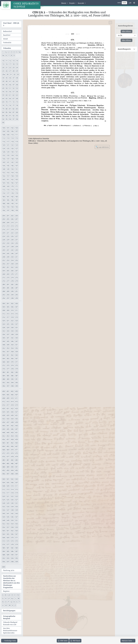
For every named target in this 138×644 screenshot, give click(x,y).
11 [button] (7, 61)
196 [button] (4, 210)
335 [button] (17, 331)
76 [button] (10, 105)
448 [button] (4, 433)
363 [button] (17, 355)
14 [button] (17, 61)
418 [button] (12, 405)
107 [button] (17, 131)
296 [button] (4, 298)
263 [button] (17, 267)
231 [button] (17, 240)
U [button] (3, 605)
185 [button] (8, 200)
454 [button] (12, 436)
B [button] (5, 595)
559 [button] (17, 527)
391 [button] (17, 379)
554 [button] (12, 524)
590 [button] (12, 555)
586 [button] (12, 551)
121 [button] (8, 145)
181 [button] (8, 197)
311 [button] (17, 310)
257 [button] (8, 264)
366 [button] (12, 358)
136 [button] (4, 159)
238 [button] (12, 247)
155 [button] (17, 173)
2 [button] (9, 52)
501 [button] (8, 479)
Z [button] (15, 605)
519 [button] (17, 493)
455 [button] (17, 436)
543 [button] (17, 513)
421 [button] (8, 408)
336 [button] (4, 334)
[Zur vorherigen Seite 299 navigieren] (9, 641)
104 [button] (4, 131)
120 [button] (4, 145)
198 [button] (12, 210)
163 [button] (17, 179)
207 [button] (17, 219)
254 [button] (12, 260)
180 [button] (4, 197)
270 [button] (12, 274)
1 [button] (3, 52)
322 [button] (12, 321)
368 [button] (4, 362)
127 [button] (17, 148)
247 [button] (17, 253)
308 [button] (4, 310)
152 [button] (4, 173)
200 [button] (4, 216)
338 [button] (12, 334)
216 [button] (4, 229)
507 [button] (17, 483)
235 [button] (17, 243)
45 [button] (7, 85)
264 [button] (4, 271)
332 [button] (4, 331)
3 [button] (11, 52)
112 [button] (4, 138)
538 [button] (12, 510)
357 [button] (8, 352)
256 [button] (4, 264)
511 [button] (17, 486)
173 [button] (8, 190)
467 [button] (17, 446)
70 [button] (7, 102)
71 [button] (10, 102)
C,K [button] (9, 595)
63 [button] (17, 95)
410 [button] (12, 398)
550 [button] (12, 520)
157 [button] (8, 176)
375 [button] (17, 365)
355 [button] (17, 348)
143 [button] (17, 162)
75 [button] (7, 105)
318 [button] (12, 317)
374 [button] (12, 365)
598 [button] (12, 562)
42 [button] (14, 81)
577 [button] (8, 544)
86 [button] (10, 112)
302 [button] (12, 303)
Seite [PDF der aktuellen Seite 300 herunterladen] (63, 641)
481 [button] (8, 460)
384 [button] (4, 376)
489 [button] (8, 467)
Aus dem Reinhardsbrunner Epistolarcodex (10, 631)
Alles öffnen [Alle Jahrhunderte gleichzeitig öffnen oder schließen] (127, 31)
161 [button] (8, 179)
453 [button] (8, 436)
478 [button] (12, 457)
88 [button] (17, 112)
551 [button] (17, 520)
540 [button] (4, 513)
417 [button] (8, 405)
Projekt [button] (72, 3)
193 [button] (8, 207)
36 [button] (10, 78)
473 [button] (8, 453)
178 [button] (12, 193)
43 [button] (17, 81)
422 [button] (12, 408)
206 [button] (12, 219)
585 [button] (8, 551)
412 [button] (4, 402)
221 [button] (8, 233)
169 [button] (8, 186)
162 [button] (12, 179)
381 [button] (8, 372)
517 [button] (8, 493)
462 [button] (12, 443)
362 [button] (12, 355)
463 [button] (17, 443)
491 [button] (17, 467)
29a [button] (4, 74)
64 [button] (3, 99)
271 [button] (17, 274)
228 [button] (4, 240)
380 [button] (4, 372)
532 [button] (4, 507)
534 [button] (12, 507)
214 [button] (12, 226)
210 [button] (12, 223)
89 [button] (3, 116)
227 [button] (17, 236)
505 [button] (8, 483)
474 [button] (12, 453)
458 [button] (12, 439)
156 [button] (4, 176)
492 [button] (4, 470)
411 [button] (17, 398)
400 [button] (4, 391)
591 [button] (17, 555)
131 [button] (17, 152)
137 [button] (8, 159)
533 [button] (8, 507)
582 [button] (12, 548)
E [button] (15, 595)
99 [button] (3, 123)
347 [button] (17, 341)
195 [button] (17, 207)
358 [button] (12, 352)
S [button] (17, 602)
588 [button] (4, 555)
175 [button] (17, 190)
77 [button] (14, 105)
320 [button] (4, 321)
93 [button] (17, 116)
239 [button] (17, 247)
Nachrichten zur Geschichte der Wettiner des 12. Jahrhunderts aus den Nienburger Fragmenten (11, 582)
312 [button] (4, 314)
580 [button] (4, 548)
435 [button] (17, 419)
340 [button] (4, 338)
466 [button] (12, 446)
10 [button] (3, 61)
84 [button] (3, 112)
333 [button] (8, 331)
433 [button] (8, 419)
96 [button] (10, 119)
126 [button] (12, 148)
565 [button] (8, 534)
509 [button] (8, 486)
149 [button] (8, 169)
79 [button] (3, 109)
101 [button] (8, 128)
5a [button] (20, 52)
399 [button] (17, 386)
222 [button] (12, 233)
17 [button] (10, 64)
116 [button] (4, 142)
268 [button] (4, 274)
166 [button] (12, 183)
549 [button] (8, 520)
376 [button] (4, 369)
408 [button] (4, 398)
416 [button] (4, 405)
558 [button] (12, 527)
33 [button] (18, 74)
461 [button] (8, 443)
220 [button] (4, 233)
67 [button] (14, 99)
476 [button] (4, 457)
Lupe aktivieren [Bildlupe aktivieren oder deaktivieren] (102, 147)
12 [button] (10, 61)
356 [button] (4, 352)
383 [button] (17, 372)
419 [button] (17, 405)
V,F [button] (6, 605)
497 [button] (8, 474)
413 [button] (8, 402)
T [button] (19, 602)
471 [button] (17, 450)
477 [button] (8, 457)
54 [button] (3, 92)
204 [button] (4, 219)
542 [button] (12, 513)
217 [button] (8, 229)
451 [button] (17, 433)
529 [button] (8, 503)
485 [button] (8, 464)
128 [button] (4, 152)
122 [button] (12, 145)
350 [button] (12, 345)
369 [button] (8, 362)
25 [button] (3, 71)
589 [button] (8, 555)
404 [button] (4, 395)
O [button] (6, 602)
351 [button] (17, 345)
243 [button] (17, 250)
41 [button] (10, 81)
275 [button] (17, 278)
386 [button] (12, 376)
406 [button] (12, 395)
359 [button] (17, 352)
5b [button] (3, 55)
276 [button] (4, 281)
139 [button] (17, 159)
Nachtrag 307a (9, 570)
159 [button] (17, 176)
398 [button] (12, 386)
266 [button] (12, 271)
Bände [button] (64, 3)
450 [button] (12, 433)
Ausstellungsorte (124, 49)
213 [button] (8, 226)
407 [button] (17, 395)
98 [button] (17, 119)
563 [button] (17, 531)
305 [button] (8, 307)
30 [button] (7, 74)
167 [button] (17, 183)
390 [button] (12, 379)
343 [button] (17, 338)
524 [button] (4, 500)
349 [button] (8, 345)
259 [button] (17, 264)
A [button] (3, 595)
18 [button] (14, 64)
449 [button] (8, 433)
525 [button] (8, 500)
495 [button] (17, 470)
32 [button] (14, 74)
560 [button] (4, 531)
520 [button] (4, 496)
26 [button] (7, 71)
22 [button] (10, 68)
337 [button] (8, 334)
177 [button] (8, 193)
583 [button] (17, 548)
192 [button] (4, 207)
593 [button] (8, 558)
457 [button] (8, 439)
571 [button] (17, 538)
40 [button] (7, 81)
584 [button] (4, 551)
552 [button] (4, 524)
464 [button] (4, 446)
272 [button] (4, 278)
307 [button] (17, 307)
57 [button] (14, 92)
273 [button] (8, 278)
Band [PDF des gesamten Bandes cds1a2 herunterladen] (75, 641)
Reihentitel (7, 31)
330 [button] (12, 328)
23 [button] (14, 68)
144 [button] (4, 166)
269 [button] (8, 274)
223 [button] (17, 233)
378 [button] (12, 369)
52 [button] (14, 88)
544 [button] (4, 517)
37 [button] (14, 78)
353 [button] (8, 348)
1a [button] (6, 52)
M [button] (19, 598)
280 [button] (4, 284)
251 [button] (17, 257)
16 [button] (7, 64)
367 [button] (17, 358)
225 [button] (8, 236)
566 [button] (12, 534)
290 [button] (12, 291)
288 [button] (4, 291)
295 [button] (17, 295)
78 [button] (17, 105)
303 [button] (17, 303)
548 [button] (4, 520)
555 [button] (17, 524)
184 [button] (4, 200)
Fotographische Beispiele (9, 617)
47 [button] (14, 85)
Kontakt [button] (81, 3)
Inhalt (6, 39)
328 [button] (4, 328)
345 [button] (8, 341)
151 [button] (17, 169)
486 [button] (12, 464)
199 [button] (17, 210)
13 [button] (14, 61)
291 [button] (17, 291)
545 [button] (8, 517)
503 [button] (17, 479)
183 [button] (17, 197)
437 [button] (8, 422)
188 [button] (4, 204)
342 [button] (12, 338)
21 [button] (7, 68)
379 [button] (17, 369)
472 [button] (4, 453)
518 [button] (12, 493)
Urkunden (7, 48)
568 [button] (4, 538)
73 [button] (17, 102)
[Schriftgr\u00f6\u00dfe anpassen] (130, 3)
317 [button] (8, 317)
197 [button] (8, 210)
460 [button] (4, 443)
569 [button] (8, 538)
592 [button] (4, 558)
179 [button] (17, 193)
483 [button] (17, 460)
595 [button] (17, 558)
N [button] (3, 602)
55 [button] (7, 92)
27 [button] (10, 71)
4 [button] (14, 52)
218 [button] (12, 229)
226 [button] (12, 236)
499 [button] (17, 474)
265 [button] (8, 271)
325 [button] (8, 324)
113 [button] (8, 138)
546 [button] (12, 517)
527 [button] (17, 500)
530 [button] (12, 503)
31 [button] (11, 74)
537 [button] (8, 510)
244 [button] (4, 253)
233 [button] (8, 243)
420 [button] (4, 408)
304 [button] (4, 307)
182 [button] (12, 197)
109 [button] (8, 135)
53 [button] (17, 88)
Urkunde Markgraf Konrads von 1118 (10, 623)
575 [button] (17, 541)
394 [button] (12, 383)
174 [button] (12, 190)
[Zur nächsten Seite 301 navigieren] (128, 641)
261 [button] (8, 267)
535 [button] (17, 507)
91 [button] (10, 116)
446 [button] (12, 429)
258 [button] (12, 264)
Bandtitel (7, 35)
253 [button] (8, 260)
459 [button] (17, 439)
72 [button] (14, 102)
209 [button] (8, 223)
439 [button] (17, 422)
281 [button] (8, 284)
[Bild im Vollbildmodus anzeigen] (110, 23)
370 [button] (12, 362)
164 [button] (4, 183)
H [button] (6, 598)
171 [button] (17, 186)
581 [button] (8, 548)
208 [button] (4, 223)
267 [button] (17, 271)
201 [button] (8, 216)
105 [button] (8, 131)
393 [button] (8, 383)
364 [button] (4, 358)
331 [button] (17, 328)
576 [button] (4, 544)
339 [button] (17, 334)
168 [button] (4, 186)
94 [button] (3, 119)
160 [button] (4, 179)
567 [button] (17, 534)
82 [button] (14, 109)
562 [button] (12, 531)
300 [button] (4, 303)
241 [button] (8, 250)
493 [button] (8, 470)
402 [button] (12, 391)
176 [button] (4, 193)
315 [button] (17, 314)
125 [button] (8, 148)
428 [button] (4, 415)
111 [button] (17, 135)
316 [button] (4, 317)
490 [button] (12, 467)
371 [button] (17, 362)
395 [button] (17, 383)
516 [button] (4, 493)
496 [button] (4, 474)
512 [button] (4, 489)
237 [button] (8, 247)
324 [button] (4, 324)
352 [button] (4, 348)
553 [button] (8, 524)
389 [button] (8, 379)
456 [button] (4, 439)
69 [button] (3, 102)
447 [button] (17, 429)
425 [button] (8, 412)
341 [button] (8, 338)
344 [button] (4, 341)
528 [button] (4, 503)
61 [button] (10, 95)
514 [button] (12, 489)
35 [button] (7, 78)
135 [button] (17, 155)
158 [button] (12, 176)
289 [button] (8, 291)
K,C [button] (13, 598)
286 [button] (12, 288)
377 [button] (8, 369)
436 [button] (4, 422)
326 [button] (12, 324)
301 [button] (8, 303)
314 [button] (12, 314)
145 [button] (8, 166)
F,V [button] (18, 595)
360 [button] (4, 355)
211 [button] (17, 223)
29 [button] (17, 71)
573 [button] (8, 541)
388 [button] (4, 379)
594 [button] (12, 558)
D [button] (12, 595)
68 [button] (17, 99)
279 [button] (17, 281)
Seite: (119, 3)
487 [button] (17, 464)
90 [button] (7, 116)
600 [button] (4, 567)
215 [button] (17, 226)
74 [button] (3, 105)
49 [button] (3, 88)
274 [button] (12, 278)
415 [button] (17, 402)
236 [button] (4, 247)
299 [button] (17, 298)
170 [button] (12, 186)
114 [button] (12, 138)
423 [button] (17, 408)
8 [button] (11, 55)
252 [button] (4, 260)
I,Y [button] (9, 598)
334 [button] (12, 331)
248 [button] (4, 257)
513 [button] (8, 489)
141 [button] (8, 162)
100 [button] (4, 128)
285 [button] (8, 288)
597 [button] (8, 562)
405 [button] (8, 395)
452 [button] (4, 436)
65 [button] (7, 99)
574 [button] (12, 541)
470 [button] (12, 450)
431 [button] (17, 415)
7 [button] (9, 55)
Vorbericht (7, 43)
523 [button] (17, 496)
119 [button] (17, 142)
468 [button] (4, 450)
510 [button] (12, 486)
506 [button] (12, 483)
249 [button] (8, 257)
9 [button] (14, 55)
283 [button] (17, 284)
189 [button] (8, 204)
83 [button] (17, 109)
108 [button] (4, 135)
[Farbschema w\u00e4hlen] (134, 3)
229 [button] (8, 240)
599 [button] (17, 562)
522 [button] (12, 496)
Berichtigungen (9, 611)
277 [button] (8, 281)
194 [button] (12, 207)
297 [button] (8, 298)
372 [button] (4, 365)
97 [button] (14, 119)
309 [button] (8, 310)
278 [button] (12, 281)
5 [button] (17, 52)
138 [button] (12, 159)
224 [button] (4, 236)
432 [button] (4, 419)
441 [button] (8, 426)
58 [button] (17, 92)
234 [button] (12, 243)
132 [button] (4, 155)
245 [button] (8, 253)
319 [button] (17, 317)
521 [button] (8, 496)
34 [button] (3, 78)
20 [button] (3, 68)
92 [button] (14, 116)
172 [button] (4, 190)
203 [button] (17, 216)
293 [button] (8, 295)
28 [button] (14, 71)
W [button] (10, 605)
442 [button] (12, 426)
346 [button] (12, 341)
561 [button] (8, 531)
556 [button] (4, 527)
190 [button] (12, 204)
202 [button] (12, 216)
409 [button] (8, 398)
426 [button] (12, 412)
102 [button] (12, 128)
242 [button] (12, 250)
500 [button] (4, 479)
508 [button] (4, 486)
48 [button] (17, 85)
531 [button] (17, 503)
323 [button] (17, 321)
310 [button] (12, 310)
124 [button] (4, 148)
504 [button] (4, 483)
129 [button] (8, 152)
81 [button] (10, 109)
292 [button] (4, 295)
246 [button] (12, 253)
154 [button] (12, 173)
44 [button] (3, 85)
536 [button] (4, 510)
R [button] (14, 602)
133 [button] (8, 155)
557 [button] (8, 527)
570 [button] (12, 538)
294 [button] (12, 295)
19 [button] (17, 64)
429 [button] (8, 415)
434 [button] (12, 419)
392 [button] (4, 383)
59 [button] (3, 95)
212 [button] (4, 226)
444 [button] (4, 429)
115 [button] (17, 138)
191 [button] (17, 204)
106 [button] (12, 131)
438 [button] (12, 422)
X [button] (13, 605)
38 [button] (17, 78)
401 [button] (8, 391)
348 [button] (4, 345)
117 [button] (8, 142)
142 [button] (12, 162)
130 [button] (12, 152)
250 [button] (12, 257)
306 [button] (12, 307)
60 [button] (7, 95)
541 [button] (8, 513)
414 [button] (12, 402)
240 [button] (4, 250)
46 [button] (10, 85)
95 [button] (7, 119)
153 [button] (8, 173)
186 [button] (12, 200)
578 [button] (12, 544)
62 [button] (14, 95)
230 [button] (12, 240)
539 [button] (17, 510)
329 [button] (8, 328)
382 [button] (12, 372)
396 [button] (4, 386)
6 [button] (6, 55)
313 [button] (8, 314)
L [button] (16, 598)
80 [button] (7, 109)
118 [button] (12, 142)
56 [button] (10, 92)
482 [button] (12, 460)
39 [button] (3, 81)
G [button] (3, 598)
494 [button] (12, 470)
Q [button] (11, 602)
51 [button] (10, 88)
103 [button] (17, 128)
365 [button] (8, 358)
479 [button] (17, 457)
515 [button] (17, 489)
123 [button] (17, 145)
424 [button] (4, 412)
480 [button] (4, 460)
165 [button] (8, 183)
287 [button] (17, 288)
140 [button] (4, 162)
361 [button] (8, 355)
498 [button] (12, 474)
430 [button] (12, 415)
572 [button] (4, 541)
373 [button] (8, 365)
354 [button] (12, 348)
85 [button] (7, 112)
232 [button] (4, 243)
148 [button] (4, 169)
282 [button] (12, 284)
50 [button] (7, 88)
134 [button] (12, 155)
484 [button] (4, 464)
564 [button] (4, 534)
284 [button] (4, 288)
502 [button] (12, 479)
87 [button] (14, 112)
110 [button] (12, 135)
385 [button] (8, 376)
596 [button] (4, 562)
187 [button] (17, 200)
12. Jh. (120, 35)
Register (6, 591)
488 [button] (4, 467)
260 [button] (4, 267)
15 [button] (3, 64)
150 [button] (12, 169)
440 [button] (4, 426)
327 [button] (17, 324)
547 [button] (17, 517)
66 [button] (10, 99)
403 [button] (17, 391)
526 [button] (12, 500)
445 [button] (8, 429)
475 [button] (17, 453)
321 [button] (8, 321)
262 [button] (12, 267)
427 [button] (17, 412)
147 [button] (17, 166)
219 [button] (17, 229)
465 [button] (8, 446)
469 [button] (8, 450)
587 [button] (17, 551)
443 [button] (17, 426)
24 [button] (17, 68)
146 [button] (12, 166)
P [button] (9, 602)
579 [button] (17, 544)
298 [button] (12, 298)
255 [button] (17, 260)
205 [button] (8, 219)
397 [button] (8, 386)
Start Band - (11, 24)
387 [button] (17, 376)
